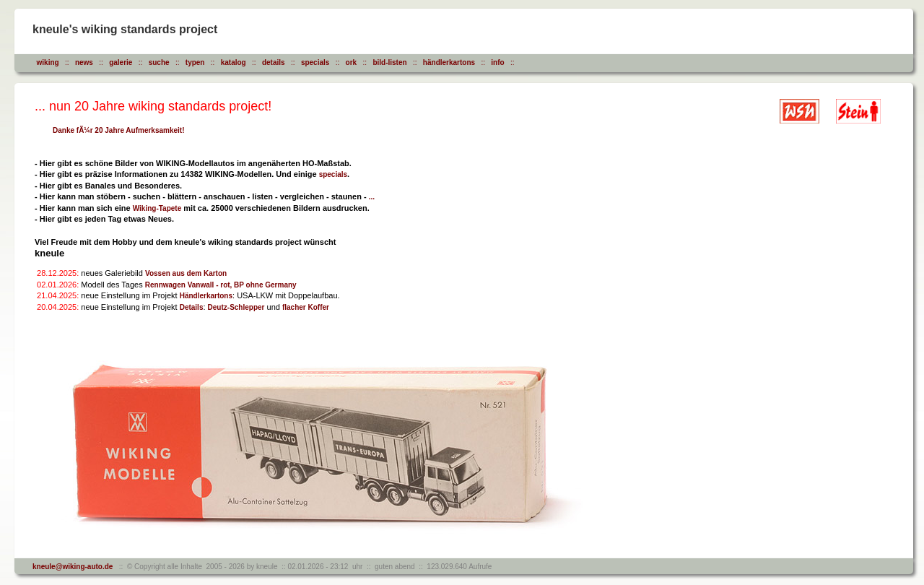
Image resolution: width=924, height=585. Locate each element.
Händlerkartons (206, 296)
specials (315, 62)
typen (195, 62)
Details (192, 307)
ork (352, 62)
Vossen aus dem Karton (186, 273)
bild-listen (389, 62)
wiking (48, 62)
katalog (234, 62)
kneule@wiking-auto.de (73, 567)
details (274, 62)
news (84, 62)
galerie (121, 62)
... (372, 197)
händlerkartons (449, 62)
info (497, 62)
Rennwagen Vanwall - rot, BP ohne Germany (221, 285)
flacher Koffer (306, 307)
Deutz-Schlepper (236, 307)
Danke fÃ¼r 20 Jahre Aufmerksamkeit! (119, 130)
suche (159, 62)
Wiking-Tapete (157, 208)
